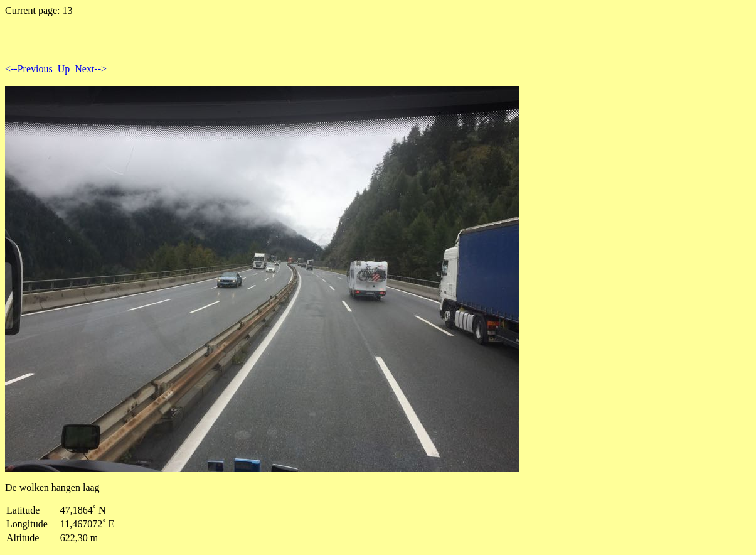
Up (64, 69)
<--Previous (29, 69)
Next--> (91, 69)
